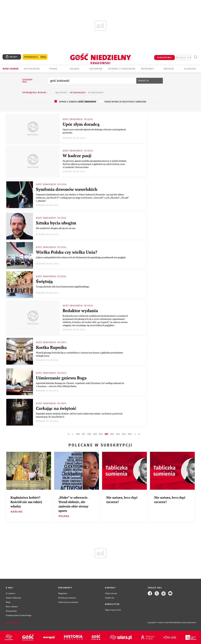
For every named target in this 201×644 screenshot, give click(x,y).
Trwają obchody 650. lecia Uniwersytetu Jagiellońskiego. (63, 287)
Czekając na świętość (56, 408)
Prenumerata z (35, 57)
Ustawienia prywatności (68, 602)
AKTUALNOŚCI (32, 69)
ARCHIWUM (96, 69)
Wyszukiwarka (196, 57)
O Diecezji (190, 69)
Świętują (44, 281)
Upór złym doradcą (82, 124)
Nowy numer (11, 69)
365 (130, 434)
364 (124, 434)
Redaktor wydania (80, 311)
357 (83, 434)
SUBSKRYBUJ (164, 58)
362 (112, 434)
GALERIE (75, 69)
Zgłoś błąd (13, 623)
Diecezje (169, 69)
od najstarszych (96, 92)
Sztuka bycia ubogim (57, 223)
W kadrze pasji (77, 156)
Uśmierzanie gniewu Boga (61, 378)
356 (78, 434)
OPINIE (53, 69)
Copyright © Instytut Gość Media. (161, 623)
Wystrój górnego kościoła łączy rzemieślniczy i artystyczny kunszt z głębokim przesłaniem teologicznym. (79, 354)
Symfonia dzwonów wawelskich (67, 189)
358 (89, 434)
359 (95, 434)
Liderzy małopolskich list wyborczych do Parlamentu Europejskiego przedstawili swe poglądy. (81, 257)
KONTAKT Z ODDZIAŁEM (122, 69)
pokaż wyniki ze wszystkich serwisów (125, 102)
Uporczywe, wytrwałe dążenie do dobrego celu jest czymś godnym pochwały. (94, 131)
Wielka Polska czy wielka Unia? (67, 252)
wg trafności (61, 92)
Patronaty (148, 69)
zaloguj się (184, 58)
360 (101, 434)
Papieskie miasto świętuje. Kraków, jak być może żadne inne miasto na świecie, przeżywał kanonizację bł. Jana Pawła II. (79, 415)
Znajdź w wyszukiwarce (147, 81)
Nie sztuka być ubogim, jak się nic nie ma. (56, 228)
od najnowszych (78, 92)
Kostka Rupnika (51, 347)
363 (118, 434)
